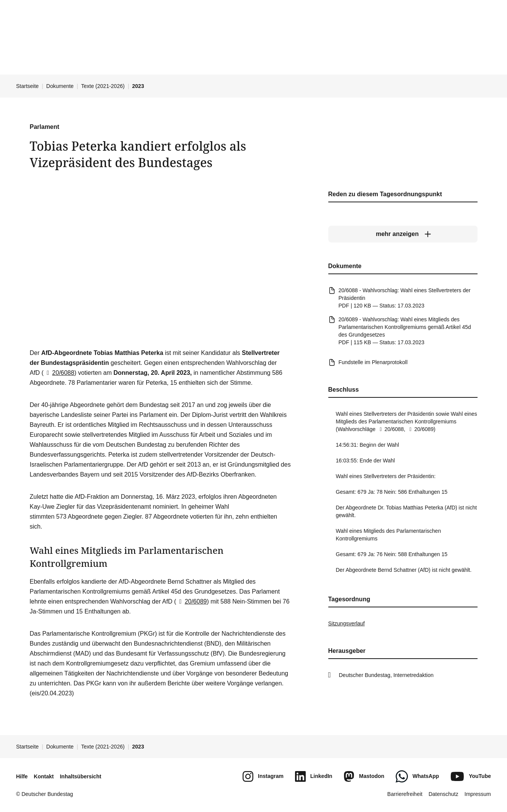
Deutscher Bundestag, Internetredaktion (386, 675)
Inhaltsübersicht (80, 776)
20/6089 (191, 601)
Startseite (27, 86)
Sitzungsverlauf (347, 623)
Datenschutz (443, 794)
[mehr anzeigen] (403, 234)
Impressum (478, 794)
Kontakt (44, 776)
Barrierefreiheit (405, 794)
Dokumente (60, 86)
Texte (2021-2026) (103, 86)
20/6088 (59, 373)
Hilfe (22, 776)
